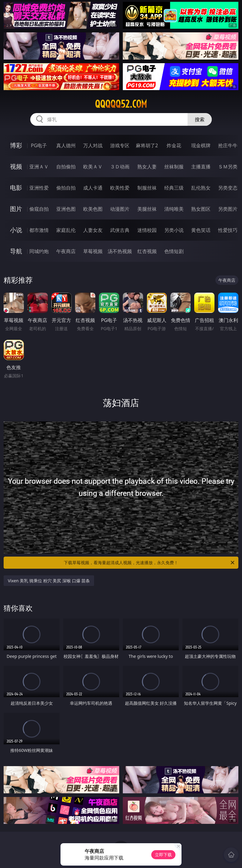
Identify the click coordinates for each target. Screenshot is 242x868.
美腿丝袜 (147, 209)
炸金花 (174, 145)
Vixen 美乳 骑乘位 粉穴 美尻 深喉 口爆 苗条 (49, 581)
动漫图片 (120, 209)
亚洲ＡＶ (39, 167)
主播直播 (201, 167)
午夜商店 (66, 251)
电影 (16, 188)
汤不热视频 (120, 251)
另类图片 (228, 209)
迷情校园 (147, 230)
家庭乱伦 (66, 230)
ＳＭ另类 (228, 167)
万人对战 (93, 145)
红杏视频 (147, 251)
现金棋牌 (201, 145)
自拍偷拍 (66, 167)
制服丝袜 (147, 188)
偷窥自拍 (39, 209)
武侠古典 (120, 230)
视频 (16, 166)
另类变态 (228, 188)
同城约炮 (39, 251)
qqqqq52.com (121, 104)
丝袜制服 (174, 167)
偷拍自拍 (66, 188)
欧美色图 (93, 209)
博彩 (16, 145)
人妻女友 (93, 230)
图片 (16, 209)
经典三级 (174, 188)
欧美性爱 (120, 188)
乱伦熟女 (201, 188)
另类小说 (174, 230)
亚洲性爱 (39, 188)
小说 (16, 230)
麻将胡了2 (147, 145)
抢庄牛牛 (228, 145)
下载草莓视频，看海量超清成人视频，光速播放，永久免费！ (150, 563)
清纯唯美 (174, 209)
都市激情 (39, 230)
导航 (16, 251)
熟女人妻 (147, 167)
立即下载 (163, 855)
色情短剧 (174, 251)
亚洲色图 (66, 209)
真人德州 (66, 145)
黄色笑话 (201, 230)
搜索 (200, 119)
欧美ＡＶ (93, 167)
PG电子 (39, 145)
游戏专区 (120, 145)
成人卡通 (93, 188)
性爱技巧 (228, 230)
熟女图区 (201, 209)
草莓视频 (93, 251)
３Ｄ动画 (120, 167)
